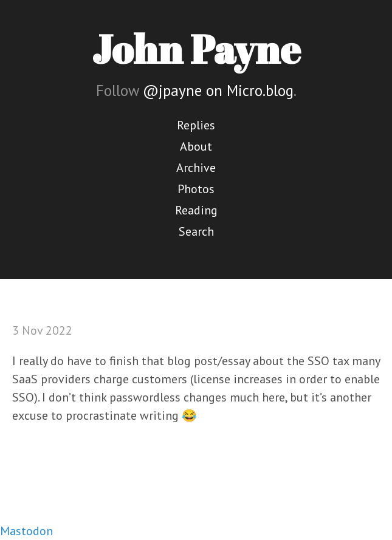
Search (196, 231)
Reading (196, 210)
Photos (196, 189)
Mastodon (26, 531)
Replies (196, 125)
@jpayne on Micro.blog (218, 91)
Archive (196, 168)
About (196, 146)
